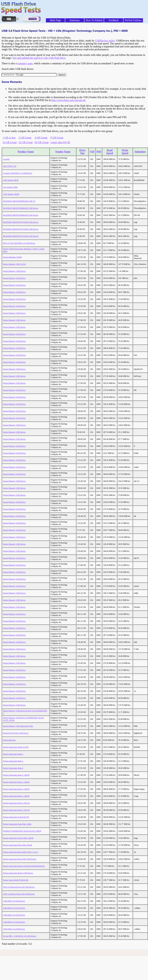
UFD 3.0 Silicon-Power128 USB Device (19, 887)
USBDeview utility (105, 41)
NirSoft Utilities (133, 20)
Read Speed (110, 152)
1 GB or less (9, 138)
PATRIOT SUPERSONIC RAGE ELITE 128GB (22, 831)
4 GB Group (41, 138)
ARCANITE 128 (10, 166)
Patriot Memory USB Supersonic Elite (18, 726)
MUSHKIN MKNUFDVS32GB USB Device (21, 222)
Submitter (140, 152)
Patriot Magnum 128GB (12, 257)
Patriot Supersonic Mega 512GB (16, 747)
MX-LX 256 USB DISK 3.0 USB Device (19, 243)
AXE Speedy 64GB (11, 180)
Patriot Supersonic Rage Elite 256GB (17, 845)
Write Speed (125, 152)
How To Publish (94, 20)
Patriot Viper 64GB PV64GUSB (16, 880)
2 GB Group (25, 138)
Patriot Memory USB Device (14, 271)
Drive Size (82, 152)
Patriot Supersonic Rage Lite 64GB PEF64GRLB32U (24, 866)
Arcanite (6, 159)
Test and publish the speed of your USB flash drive (39, 58)
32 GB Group (26, 142)
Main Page (55, 20)
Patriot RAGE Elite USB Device (16, 733)
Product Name (26, 152)
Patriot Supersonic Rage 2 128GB (16, 775)
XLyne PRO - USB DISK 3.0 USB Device (20, 936)
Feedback (114, 20)
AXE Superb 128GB (11, 194)
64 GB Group (42, 142)
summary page (25, 63)
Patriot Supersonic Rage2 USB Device (18, 873)
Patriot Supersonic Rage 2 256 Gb (16, 803)
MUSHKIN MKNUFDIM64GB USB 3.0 (19, 201)
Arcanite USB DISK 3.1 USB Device (18, 173)
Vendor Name (63, 152)
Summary (75, 20)
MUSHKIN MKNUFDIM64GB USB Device (21, 208)
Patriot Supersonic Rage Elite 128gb (17, 824)
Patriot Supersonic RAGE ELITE (16, 817)
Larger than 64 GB (60, 142)
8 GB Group (57, 138)
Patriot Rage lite (9, 740)
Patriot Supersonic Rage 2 (13, 754)
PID (99, 152)
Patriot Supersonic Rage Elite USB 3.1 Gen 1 (21, 852)
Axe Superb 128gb (10, 187)
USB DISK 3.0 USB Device (14, 901)
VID (92, 152)
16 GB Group (10, 142)
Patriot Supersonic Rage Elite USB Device (20, 859)
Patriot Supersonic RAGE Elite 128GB (18, 838)
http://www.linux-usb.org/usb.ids (69, 100)
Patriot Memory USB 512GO (14, 264)
